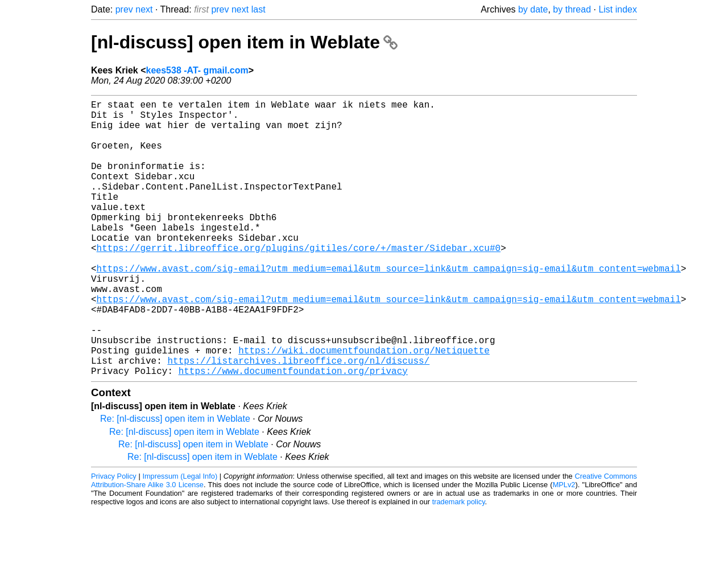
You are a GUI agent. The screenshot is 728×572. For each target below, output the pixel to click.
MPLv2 (564, 546)
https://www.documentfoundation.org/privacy (293, 432)
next (144, 9)
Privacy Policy (114, 538)
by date (533, 9)
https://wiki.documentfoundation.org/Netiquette (364, 407)
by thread (572, 9)
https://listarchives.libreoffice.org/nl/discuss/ (298, 419)
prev (124, 9)
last (258, 9)
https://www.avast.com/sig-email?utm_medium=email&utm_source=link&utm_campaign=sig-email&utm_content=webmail (389, 307)
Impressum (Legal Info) (180, 538)
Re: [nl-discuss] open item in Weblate (175, 480)
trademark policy (459, 563)
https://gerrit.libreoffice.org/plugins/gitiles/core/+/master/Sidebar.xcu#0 (299, 282)
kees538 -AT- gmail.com (197, 70)
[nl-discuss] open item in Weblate (244, 42)
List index (618, 9)
